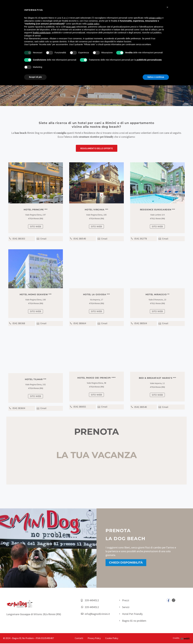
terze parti (71, 27)
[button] (97, 148)
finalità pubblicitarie (42, 33)
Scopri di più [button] (35, 77)
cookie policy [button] (93, 24)
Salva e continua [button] (156, 77)
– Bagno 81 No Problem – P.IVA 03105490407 (32, 639)
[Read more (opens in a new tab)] (22, 239)
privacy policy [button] (155, 18)
